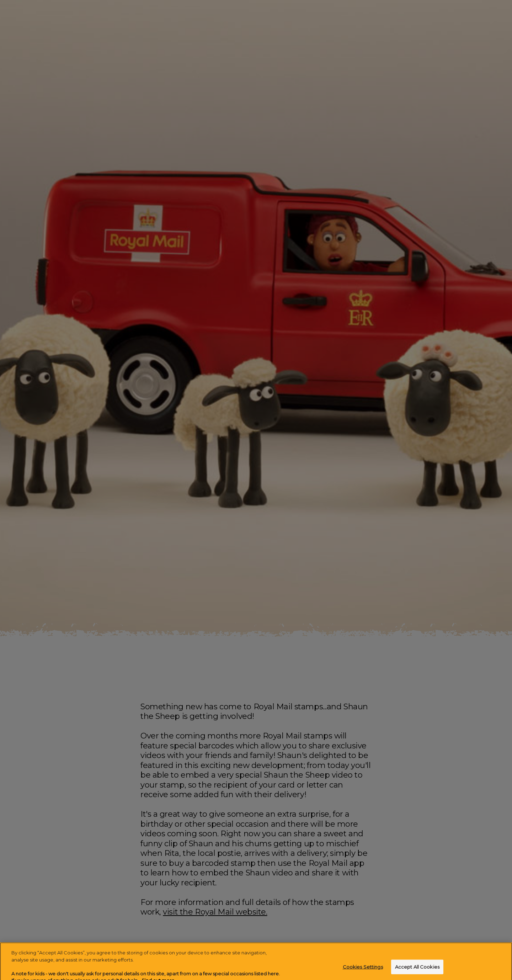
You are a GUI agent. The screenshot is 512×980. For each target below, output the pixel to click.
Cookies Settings (363, 970)
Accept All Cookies (417, 970)
